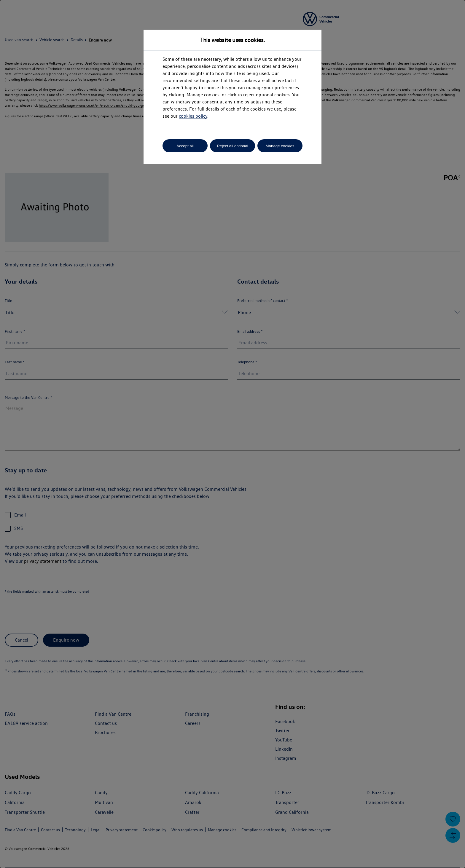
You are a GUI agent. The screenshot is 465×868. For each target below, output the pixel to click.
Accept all (185, 146)
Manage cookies (280, 146)
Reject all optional (232, 146)
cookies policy (193, 116)
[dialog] (232, 434)
